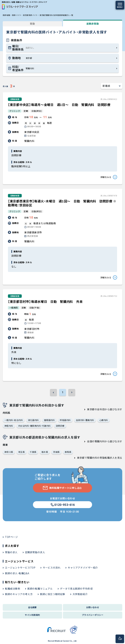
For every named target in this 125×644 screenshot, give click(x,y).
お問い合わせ (93, 607)
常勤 (32, 24)
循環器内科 (49, 420)
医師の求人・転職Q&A (17, 573)
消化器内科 (33, 420)
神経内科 (9, 426)
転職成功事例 (12, 589)
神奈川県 (9, 452)
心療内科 (104, 420)
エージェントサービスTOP (20, 568)
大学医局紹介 (80, 594)
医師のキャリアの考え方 (19, 594)
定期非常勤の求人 (35, 552)
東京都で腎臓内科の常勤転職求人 (96, 458)
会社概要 (32, 607)
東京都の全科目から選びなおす (105, 409)
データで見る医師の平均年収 (76, 589)
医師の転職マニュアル (40, 589)
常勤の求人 (11, 552)
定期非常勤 (93, 24)
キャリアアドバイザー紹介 (83, 568)
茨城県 (56, 452)
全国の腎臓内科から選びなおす (105, 441)
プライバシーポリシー (93, 615)
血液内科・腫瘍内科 (85, 420)
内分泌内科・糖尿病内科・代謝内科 (34, 426)
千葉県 (33, 452)
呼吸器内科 (65, 420)
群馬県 (68, 452)
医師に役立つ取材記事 (53, 594)
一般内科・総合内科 (14, 420)
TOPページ (11, 537)
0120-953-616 (62, 505)
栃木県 (45, 452)
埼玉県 (21, 452)
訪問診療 (60, 426)
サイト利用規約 (32, 615)
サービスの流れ (52, 568)
